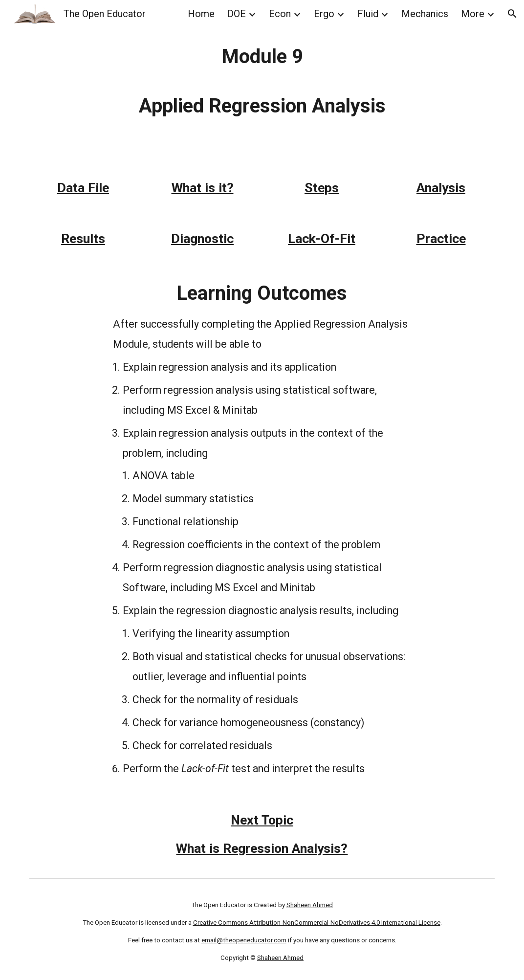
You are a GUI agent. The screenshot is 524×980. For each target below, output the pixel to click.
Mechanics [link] (425, 14)
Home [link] (201, 14)
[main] (262, 81)
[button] (512, 14)
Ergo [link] (324, 14)
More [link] (473, 14)
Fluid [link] (368, 14)
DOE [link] (237, 14)
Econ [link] (280, 14)
